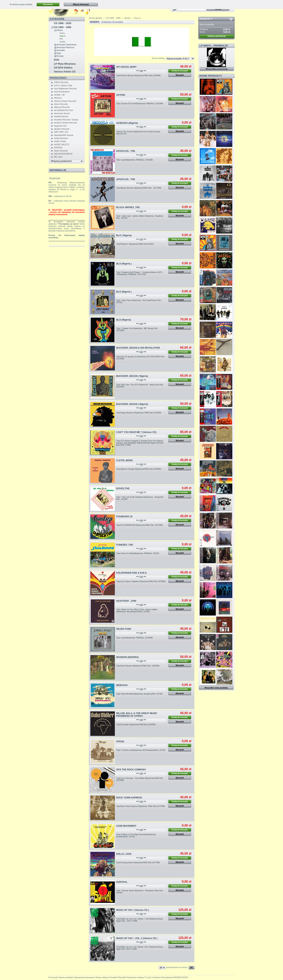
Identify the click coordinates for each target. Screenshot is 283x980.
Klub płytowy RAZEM (171, 977)
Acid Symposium (62, 92)
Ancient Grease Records (65, 123)
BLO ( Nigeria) (124, 235)
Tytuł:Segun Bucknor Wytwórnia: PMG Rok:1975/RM (139, 413)
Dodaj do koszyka (180, 71)
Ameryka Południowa (67, 45)
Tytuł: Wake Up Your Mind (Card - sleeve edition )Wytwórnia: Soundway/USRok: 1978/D (137, 611)
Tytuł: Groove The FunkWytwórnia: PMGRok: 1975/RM (140, 104)
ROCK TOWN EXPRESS (129, 798)
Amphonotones (61, 116)
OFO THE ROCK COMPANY (131, 770)
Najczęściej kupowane (84, 977)
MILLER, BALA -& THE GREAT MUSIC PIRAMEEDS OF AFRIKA (137, 715)
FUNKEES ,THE (125, 545)
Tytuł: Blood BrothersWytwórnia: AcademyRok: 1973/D (139, 694)
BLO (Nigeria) (124, 320)
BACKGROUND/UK (63, 154)
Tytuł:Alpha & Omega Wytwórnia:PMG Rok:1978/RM (139, 469)
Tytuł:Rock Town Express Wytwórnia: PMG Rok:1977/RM (140, 806)
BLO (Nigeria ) (124, 264)
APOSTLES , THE (126, 151)
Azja (59, 53)
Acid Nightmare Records (65, 89)
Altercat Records (62, 107)
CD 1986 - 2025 (63, 23)
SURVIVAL (122, 882)
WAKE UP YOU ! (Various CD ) (132, 910)
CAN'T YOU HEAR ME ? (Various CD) (136, 432)
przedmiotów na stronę (177, 967)
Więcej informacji (81, 4)
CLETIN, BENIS (124, 460)
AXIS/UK (58, 147)
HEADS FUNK (124, 629)
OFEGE (120, 742)
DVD (56, 60)
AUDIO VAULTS (62, 144)
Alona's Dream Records (65, 101)
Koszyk (205, 19)
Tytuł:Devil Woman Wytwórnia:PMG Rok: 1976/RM (138, 666)
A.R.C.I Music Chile (63, 85)
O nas (148, 977)
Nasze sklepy (102, 977)
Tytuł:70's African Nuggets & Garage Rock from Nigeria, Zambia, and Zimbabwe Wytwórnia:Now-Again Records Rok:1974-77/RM (140, 443)
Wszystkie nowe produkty (216, 688)
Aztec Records (61, 151)
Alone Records (61, 104)
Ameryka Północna (65, 47)
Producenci (58, 78)
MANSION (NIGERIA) (127, 657)
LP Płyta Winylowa (65, 64)
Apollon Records (62, 129)
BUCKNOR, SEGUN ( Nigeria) (132, 376)
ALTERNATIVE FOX (63, 110)
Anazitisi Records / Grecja (66, 120)
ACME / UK (59, 95)
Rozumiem (48, 4)
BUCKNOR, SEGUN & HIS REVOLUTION (138, 348)
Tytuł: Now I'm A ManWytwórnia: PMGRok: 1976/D (138, 553)
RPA (61, 39)
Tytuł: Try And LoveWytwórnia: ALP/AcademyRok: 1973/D (141, 750)
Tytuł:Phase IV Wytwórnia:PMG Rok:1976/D (135, 244)
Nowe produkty (211, 76)
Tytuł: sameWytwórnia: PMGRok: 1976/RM (134, 160)
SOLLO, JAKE (124, 854)
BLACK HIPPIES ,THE (128, 207)
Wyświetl (180, 75)
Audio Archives (61, 138)
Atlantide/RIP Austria (64, 135)
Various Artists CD (65, 72)
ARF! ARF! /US (61, 132)
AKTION (121, 95)
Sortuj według (158, 58)
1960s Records (61, 82)
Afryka (60, 30)
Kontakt (113, 977)
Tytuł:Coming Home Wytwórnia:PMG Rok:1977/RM (138, 863)
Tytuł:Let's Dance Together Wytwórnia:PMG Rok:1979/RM (141, 581)
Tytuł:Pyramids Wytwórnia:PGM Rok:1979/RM (136, 725)
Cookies (156, 977)
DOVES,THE (123, 488)
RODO (185, 977)
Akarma (58, 98)
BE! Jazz (58, 157)
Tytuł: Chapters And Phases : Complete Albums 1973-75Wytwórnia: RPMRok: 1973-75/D (139, 273)
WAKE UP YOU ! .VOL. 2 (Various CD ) (137, 938)
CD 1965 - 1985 (63, 27)
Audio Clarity (60, 141)
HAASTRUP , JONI (126, 601)
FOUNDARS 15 (124, 517)
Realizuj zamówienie (217, 36)
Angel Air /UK (60, 126)
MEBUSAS (122, 685)
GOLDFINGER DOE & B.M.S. (132, 573)
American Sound (62, 113)
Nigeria (63, 36)
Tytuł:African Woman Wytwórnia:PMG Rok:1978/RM (138, 76)
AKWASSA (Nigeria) (127, 123)
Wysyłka (122, 977)
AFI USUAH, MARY (126, 67)
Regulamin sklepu (135, 977)
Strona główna (95, 18)
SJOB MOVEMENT (126, 826)
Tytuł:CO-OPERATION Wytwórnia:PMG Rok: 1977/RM (139, 525)
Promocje (53, 977)
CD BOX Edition (63, 68)
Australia (61, 50)
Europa (60, 56)
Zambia (62, 42)
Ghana (62, 33)
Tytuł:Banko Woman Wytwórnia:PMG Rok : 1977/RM (139, 188)
